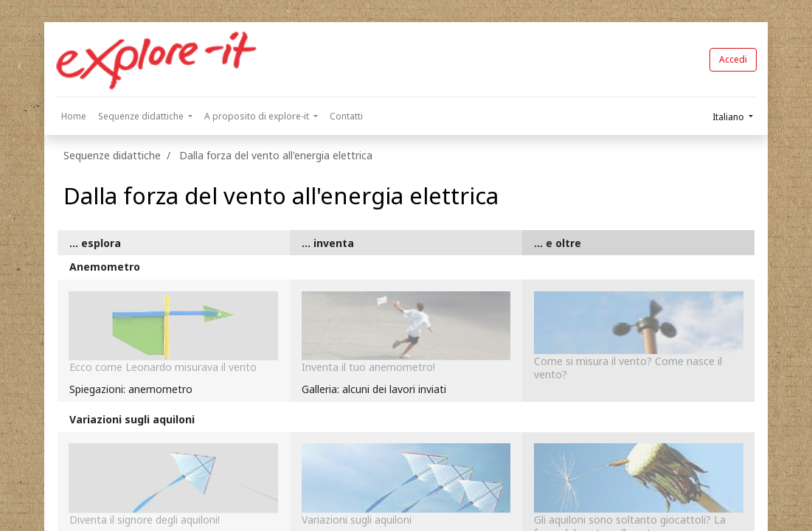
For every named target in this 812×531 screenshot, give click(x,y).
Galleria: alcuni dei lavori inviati (374, 389)
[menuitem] (74, 117)
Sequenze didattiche (112, 155)
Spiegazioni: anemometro (131, 389)
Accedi (733, 59)
